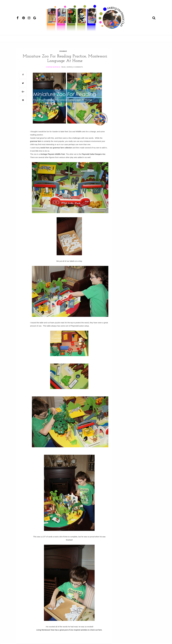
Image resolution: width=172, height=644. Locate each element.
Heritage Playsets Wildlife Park (53, 154)
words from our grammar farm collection (56, 148)
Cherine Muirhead (53, 67)
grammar (63, 51)
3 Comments (78, 67)
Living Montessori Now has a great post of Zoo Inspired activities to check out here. (69, 630)
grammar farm (36, 141)
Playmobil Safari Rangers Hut (93, 154)
